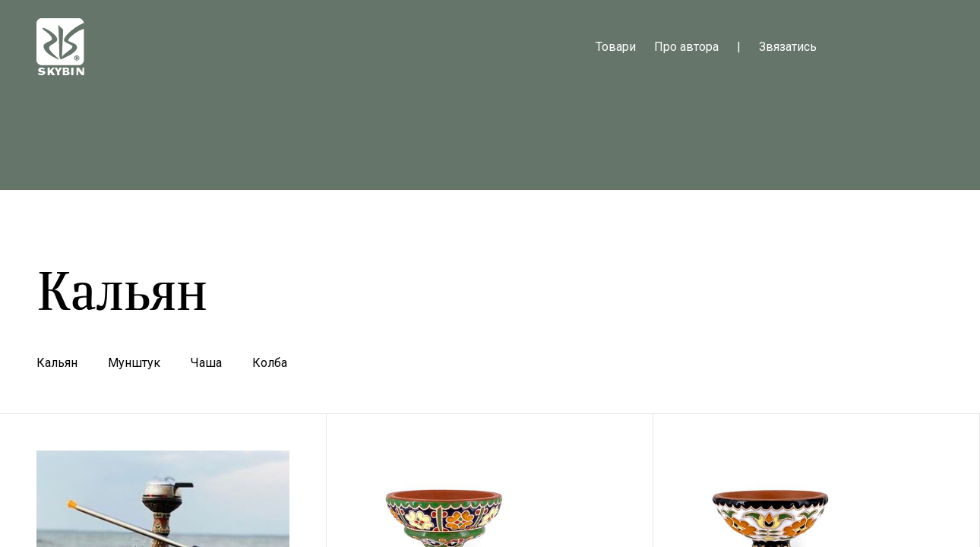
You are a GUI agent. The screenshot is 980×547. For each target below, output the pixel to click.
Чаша (206, 363)
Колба (270, 363)
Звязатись (788, 47)
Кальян (57, 363)
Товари (616, 47)
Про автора (686, 47)
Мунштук (134, 363)
